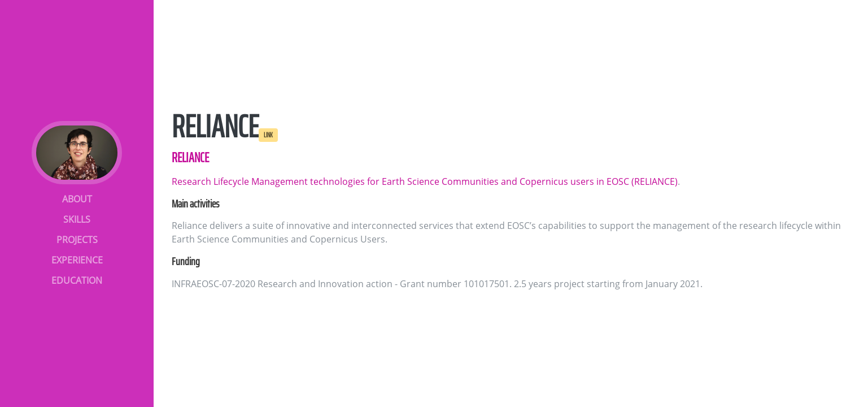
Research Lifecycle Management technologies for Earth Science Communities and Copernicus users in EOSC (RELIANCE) (425, 181)
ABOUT (77, 199)
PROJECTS (77, 240)
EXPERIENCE (77, 260)
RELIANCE (190, 158)
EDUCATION (77, 280)
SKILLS (77, 219)
